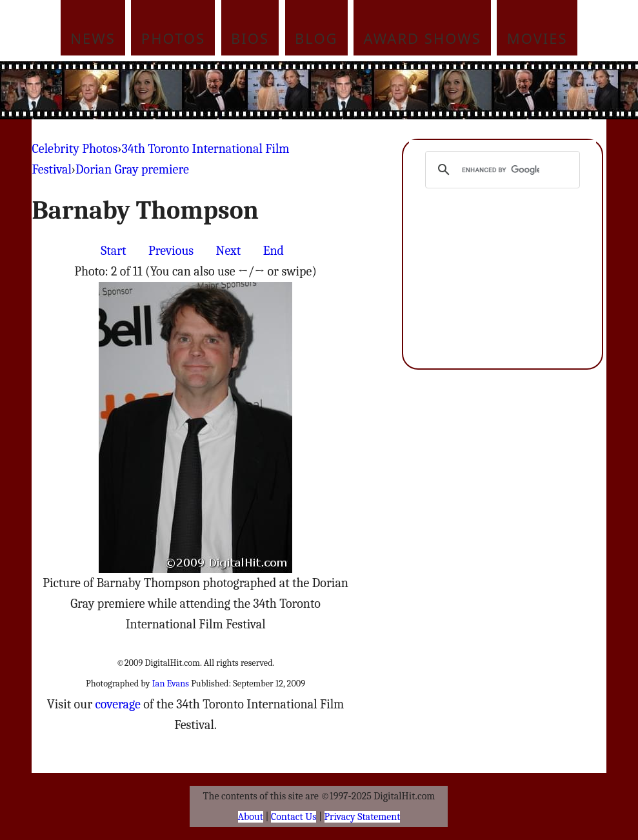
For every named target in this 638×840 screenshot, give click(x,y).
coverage (117, 704)
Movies (537, 38)
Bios (250, 38)
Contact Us (294, 817)
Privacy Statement (363, 817)
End (274, 251)
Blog (316, 38)
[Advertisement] (344, 90)
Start (113, 251)
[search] (501, 170)
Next (229, 251)
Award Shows (423, 38)
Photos (173, 38)
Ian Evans (171, 684)
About (251, 817)
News (93, 38)
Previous (171, 251)
